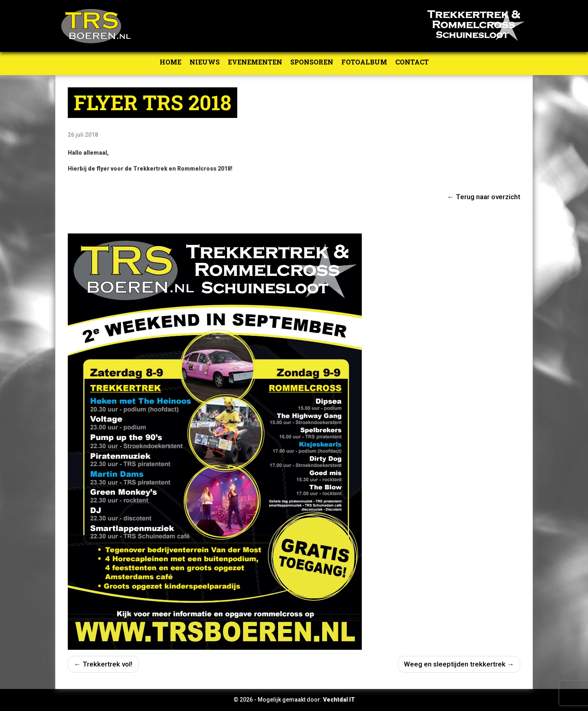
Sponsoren (312, 62)
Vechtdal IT (339, 700)
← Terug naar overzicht (484, 197)
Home (170, 62)
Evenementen (255, 62)
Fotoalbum (364, 62)
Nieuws (205, 62)
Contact (412, 62)
